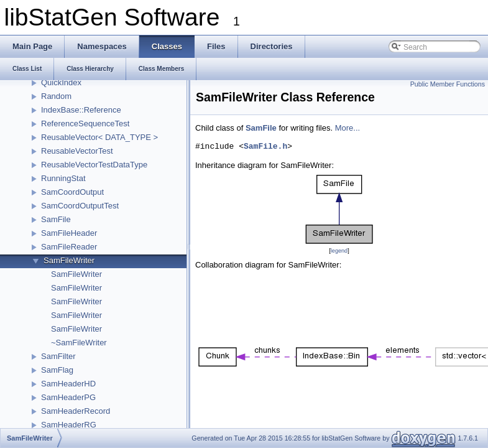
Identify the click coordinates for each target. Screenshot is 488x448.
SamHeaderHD (68, 384)
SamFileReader (69, 247)
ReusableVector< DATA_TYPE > (99, 137)
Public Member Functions (448, 84)
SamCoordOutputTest (80, 206)
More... (348, 128)
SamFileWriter (69, 260)
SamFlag (57, 370)
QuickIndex (61, 82)
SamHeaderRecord (76, 411)
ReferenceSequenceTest (85, 124)
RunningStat (63, 178)
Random (56, 96)
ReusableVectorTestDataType (94, 165)
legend (339, 251)
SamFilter (58, 356)
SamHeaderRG (69, 425)
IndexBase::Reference (81, 110)
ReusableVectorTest (77, 151)
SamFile (56, 219)
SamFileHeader (69, 233)
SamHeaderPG (68, 397)
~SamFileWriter (79, 343)
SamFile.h (265, 147)
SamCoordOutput (72, 192)
